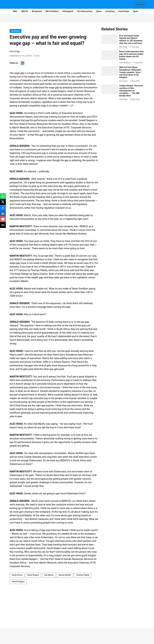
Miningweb (68, 11)
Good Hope (124, 11)
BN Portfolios (52, 11)
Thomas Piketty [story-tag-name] (83, 575)
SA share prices (85, 11)
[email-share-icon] (3, 221)
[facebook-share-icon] (3, 209)
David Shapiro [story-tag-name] (33, 575)
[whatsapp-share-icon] (3, 197)
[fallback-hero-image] (110, 39)
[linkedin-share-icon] (3, 215)
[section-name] (15, 31)
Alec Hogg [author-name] (15, 51)
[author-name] (123, 47)
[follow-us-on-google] (22, 63)
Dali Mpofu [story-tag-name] (49, 575)
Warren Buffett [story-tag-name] (65, 575)
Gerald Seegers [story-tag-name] (18, 582)
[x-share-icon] (3, 203)
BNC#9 (25, 11)
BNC (15, 11)
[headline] (132, 40)
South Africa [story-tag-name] (17, 575)
